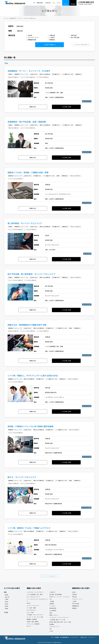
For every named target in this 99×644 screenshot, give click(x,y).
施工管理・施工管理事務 (56, 594)
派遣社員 (51, 35)
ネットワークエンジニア (33, 606)
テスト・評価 (30, 612)
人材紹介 (51, 37)
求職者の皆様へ (40, 3)
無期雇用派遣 (31, 40)
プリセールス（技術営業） (33, 624)
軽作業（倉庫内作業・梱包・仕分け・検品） (61, 622)
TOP (34, 3)
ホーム (6, 18)
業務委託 (51, 40)
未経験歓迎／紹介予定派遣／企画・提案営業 (27, 122)
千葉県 (6, 599)
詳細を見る (33, 107)
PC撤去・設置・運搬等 (32, 622)
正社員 (29, 35)
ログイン (66, 4)
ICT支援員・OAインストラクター (35, 615)
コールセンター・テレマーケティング (59, 617)
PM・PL (29, 626)
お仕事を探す (48, 3)
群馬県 (6, 606)
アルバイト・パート (32, 37)
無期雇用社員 (76, 606)
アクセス (59, 3)
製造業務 (52, 624)
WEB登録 (73, 4)
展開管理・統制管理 (32, 619)
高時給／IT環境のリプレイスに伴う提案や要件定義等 (31, 426)
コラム (54, 3)
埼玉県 (6, 602)
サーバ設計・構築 (31, 608)
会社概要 (57, 637)
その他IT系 (52, 592)
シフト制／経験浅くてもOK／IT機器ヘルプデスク (29, 528)
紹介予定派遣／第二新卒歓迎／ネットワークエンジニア (32, 274)
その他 (6, 612)
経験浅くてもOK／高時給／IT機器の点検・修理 (28, 172)
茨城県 (6, 609)
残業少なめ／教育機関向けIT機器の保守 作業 (27, 325)
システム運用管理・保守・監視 (35, 594)
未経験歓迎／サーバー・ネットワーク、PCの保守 (29, 71)
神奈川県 (7, 597)
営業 (51, 613)
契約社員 (73, 35)
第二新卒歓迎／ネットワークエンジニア (25, 223)
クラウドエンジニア (54, 627)
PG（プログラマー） (32, 610)
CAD (51, 599)
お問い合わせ (84, 637)
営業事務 (52, 604)
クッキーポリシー (75, 637)
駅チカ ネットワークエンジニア (22, 477)
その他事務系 (53, 611)
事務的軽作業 (53, 608)
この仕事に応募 (66, 107)
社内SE (29, 603)
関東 (5, 592)
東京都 (6, 595)
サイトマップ (92, 637)
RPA (51, 629)
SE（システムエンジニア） (34, 597)
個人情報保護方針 (65, 637)
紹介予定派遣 (74, 37)
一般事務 (52, 601)
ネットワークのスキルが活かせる (27, 18)
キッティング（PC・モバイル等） (35, 617)
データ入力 (52, 606)
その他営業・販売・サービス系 (57, 620)
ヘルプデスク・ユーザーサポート (35, 592)
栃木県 (6, 604)
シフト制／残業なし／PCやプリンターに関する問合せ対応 (33, 376)
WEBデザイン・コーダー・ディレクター (60, 597)
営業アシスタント (54, 615)
